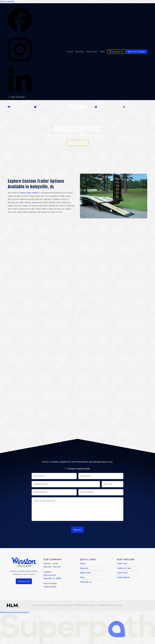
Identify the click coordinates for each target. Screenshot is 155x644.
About (83, 563)
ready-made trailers (29, 193)
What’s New (85, 572)
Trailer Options (123, 577)
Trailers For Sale (124, 568)
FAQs (82, 577)
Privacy (119, 605)
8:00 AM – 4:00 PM (52, 566)
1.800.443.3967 (17, 97)
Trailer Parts (122, 572)
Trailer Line (122, 563)
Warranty (84, 568)
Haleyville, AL (86, 581)
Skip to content (7, 2)
